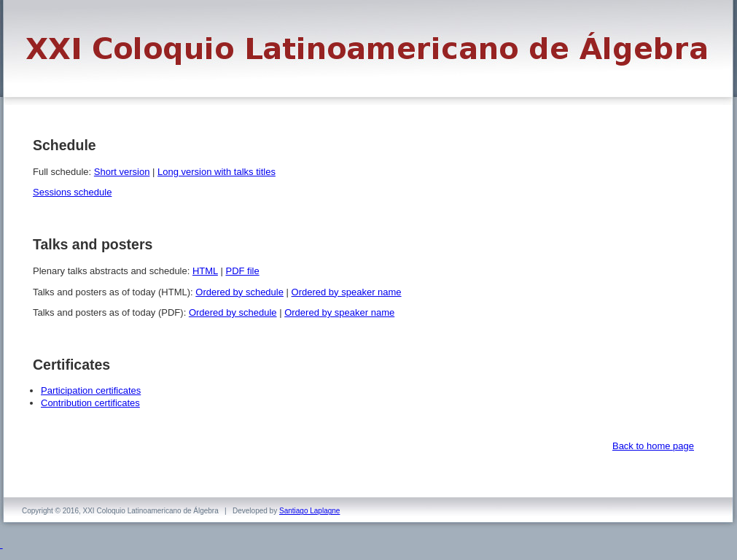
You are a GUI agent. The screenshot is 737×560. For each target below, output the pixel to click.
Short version (122, 172)
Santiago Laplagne (309, 511)
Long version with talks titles (217, 172)
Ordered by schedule (239, 292)
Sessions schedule (72, 192)
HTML (205, 271)
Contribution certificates (90, 403)
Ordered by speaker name (347, 292)
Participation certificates (91, 390)
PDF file (242, 271)
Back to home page (653, 446)
